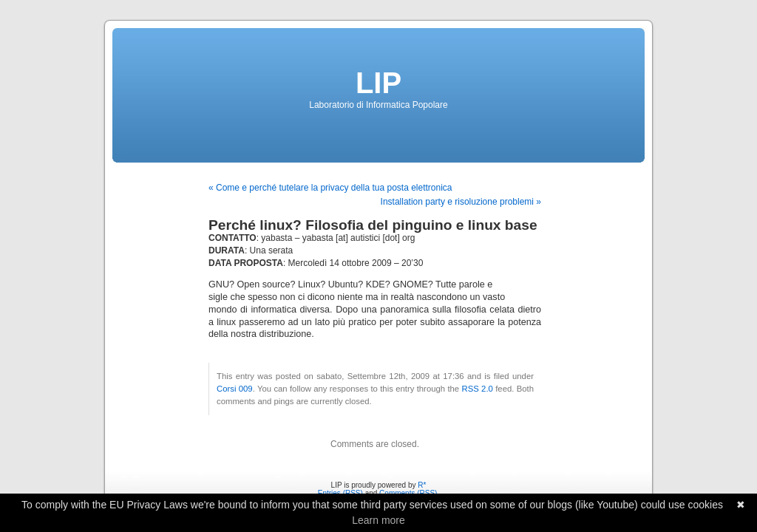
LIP (378, 83)
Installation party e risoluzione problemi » (461, 202)
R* (422, 485)
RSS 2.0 (477, 389)
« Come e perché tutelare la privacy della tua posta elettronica (330, 188)
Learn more (378, 520)
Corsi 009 (235, 389)
